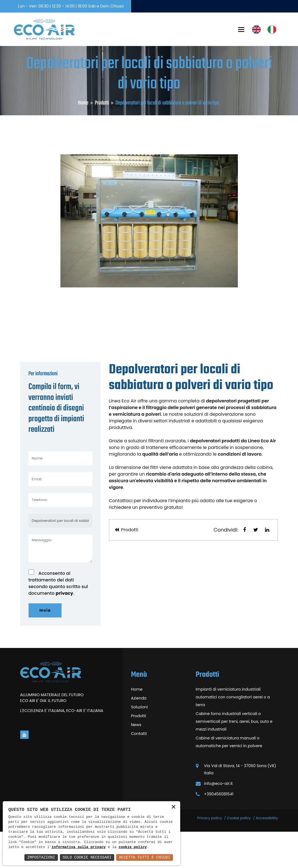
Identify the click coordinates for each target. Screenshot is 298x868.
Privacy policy (209, 854)
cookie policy (133, 847)
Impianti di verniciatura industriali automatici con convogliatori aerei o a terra (233, 733)
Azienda (139, 734)
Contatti (139, 770)
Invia (45, 647)
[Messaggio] (60, 585)
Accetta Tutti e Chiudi (145, 857)
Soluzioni (140, 743)
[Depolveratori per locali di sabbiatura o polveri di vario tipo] (60, 557)
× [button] (174, 807)
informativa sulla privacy (79, 847)
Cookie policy (239, 854)
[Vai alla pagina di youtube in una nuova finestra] (24, 771)
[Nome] (60, 495)
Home (83, 103)
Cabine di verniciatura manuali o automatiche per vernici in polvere (229, 778)
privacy (64, 630)
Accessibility (267, 854)
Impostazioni (41, 857)
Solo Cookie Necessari (87, 857)
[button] (244, 566)
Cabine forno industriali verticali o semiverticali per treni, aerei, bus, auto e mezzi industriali (234, 758)
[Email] (60, 515)
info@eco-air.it (218, 820)
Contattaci (121, 537)
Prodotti (102, 103)
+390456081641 (219, 830)
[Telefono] (60, 536)
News (136, 761)
